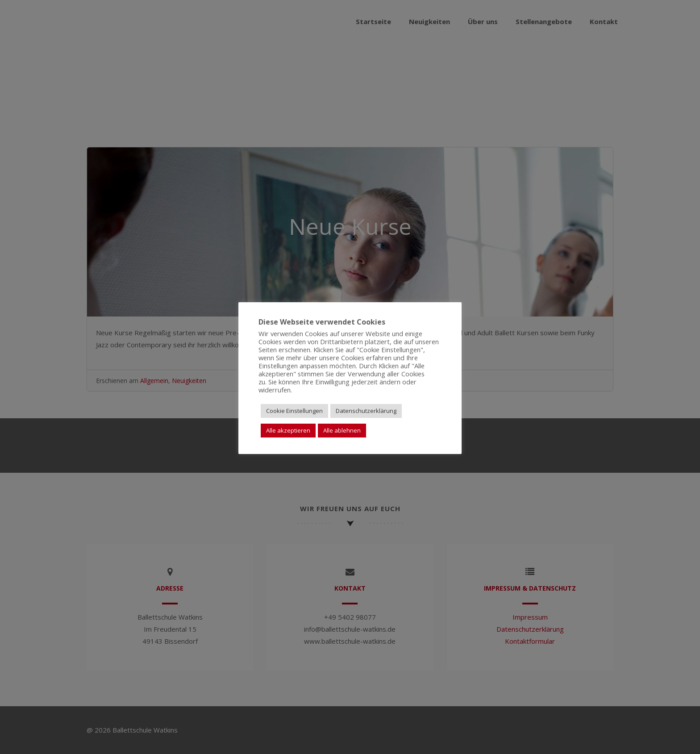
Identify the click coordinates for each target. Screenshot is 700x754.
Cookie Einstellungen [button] (294, 411)
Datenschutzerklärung (366, 411)
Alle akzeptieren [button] (288, 430)
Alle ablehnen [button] (342, 430)
